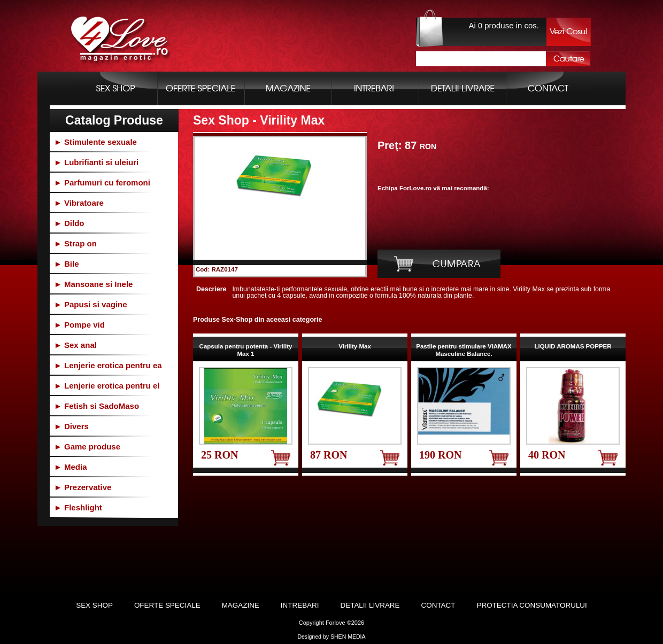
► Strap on (75, 243)
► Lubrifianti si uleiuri (96, 162)
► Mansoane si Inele (93, 284)
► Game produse (87, 447)
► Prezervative (83, 487)
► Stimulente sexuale (95, 142)
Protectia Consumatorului (531, 605)
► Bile (67, 264)
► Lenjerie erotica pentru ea (108, 365)
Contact (438, 605)
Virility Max (355, 346)
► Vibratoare (79, 203)
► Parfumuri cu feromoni (102, 183)
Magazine (241, 605)
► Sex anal (75, 345)
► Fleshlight (78, 507)
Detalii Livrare (370, 605)
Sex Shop (94, 605)
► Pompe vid (79, 325)
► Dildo (69, 223)
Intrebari (300, 605)
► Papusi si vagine (91, 304)
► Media (71, 467)
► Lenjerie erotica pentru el (107, 386)
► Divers (71, 426)
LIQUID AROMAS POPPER (573, 346)
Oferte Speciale (167, 605)
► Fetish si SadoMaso (97, 406)
